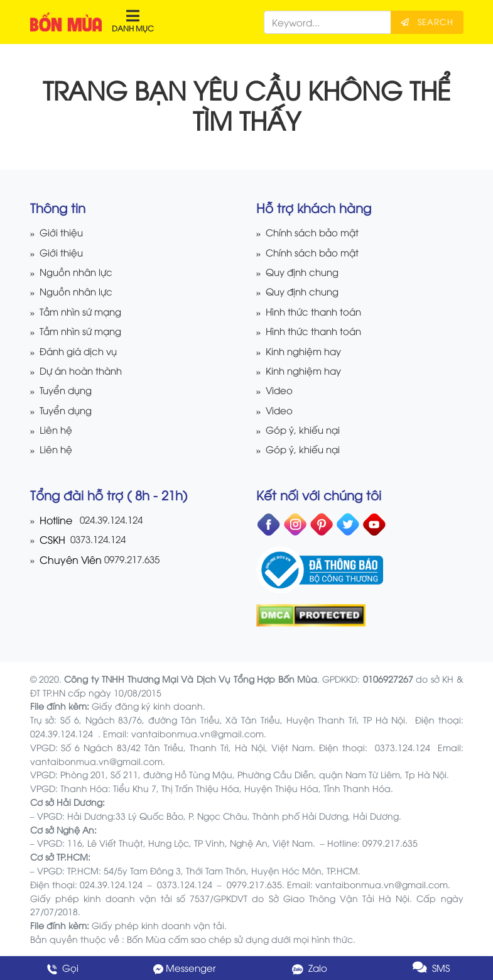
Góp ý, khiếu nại (305, 430)
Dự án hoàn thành (84, 371)
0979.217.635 (135, 559)
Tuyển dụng (68, 390)
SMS (431, 968)
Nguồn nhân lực (79, 272)
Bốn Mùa (146, 939)
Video (279, 390)
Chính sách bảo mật (315, 232)
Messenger (185, 968)
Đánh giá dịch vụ (81, 351)
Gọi (62, 968)
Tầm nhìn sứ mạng (84, 311)
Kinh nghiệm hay (306, 351)
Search (427, 21)
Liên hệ (57, 430)
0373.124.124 (100, 539)
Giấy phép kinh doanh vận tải (158, 925)
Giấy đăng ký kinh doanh (147, 706)
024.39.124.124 (115, 520)
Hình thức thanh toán (317, 311)
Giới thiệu (62, 232)
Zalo (308, 968)
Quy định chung (305, 272)
